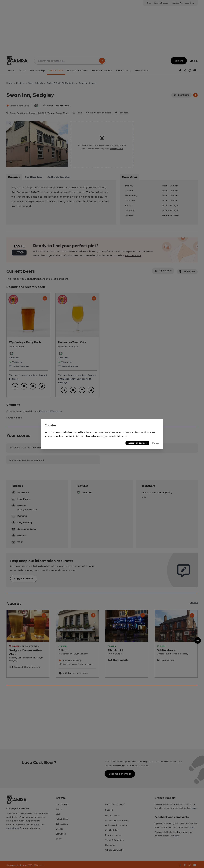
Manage (156, 443)
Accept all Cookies (137, 443)
